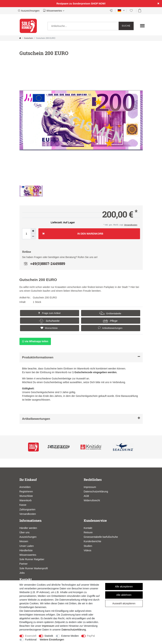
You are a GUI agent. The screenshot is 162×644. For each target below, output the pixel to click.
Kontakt (88, 528)
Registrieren (26, 491)
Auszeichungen (28, 537)
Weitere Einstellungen (52, 640)
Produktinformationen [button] (81, 357)
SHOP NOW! (98, 4)
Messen (24, 541)
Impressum (90, 487)
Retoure (88, 532)
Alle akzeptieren (124, 587)
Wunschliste (49, 328)
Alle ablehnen (124, 595)
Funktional (31, 640)
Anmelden (25, 487)
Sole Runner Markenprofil (34, 568)
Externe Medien (70, 636)
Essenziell (31, 636)
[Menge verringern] (33, 236)
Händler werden (28, 528)
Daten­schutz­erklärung (74, 630)
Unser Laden (27, 546)
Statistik (49, 636)
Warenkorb (26, 500)
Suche (126, 26)
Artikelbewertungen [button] (110, 328)
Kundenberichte (93, 541)
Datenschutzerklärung (96, 491)
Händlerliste (26, 550)
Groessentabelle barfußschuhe (101, 537)
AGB (86, 496)
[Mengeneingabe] (26, 234)
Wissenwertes (54, 10)
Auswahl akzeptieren (124, 603)
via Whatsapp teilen (35, 341)
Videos (88, 550)
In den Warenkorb (73, 234)
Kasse (23, 505)
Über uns (25, 532)
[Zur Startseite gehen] (20, 38)
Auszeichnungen (29, 10)
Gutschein (29, 38)
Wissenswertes (28, 555)
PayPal (91, 636)
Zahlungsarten (28, 509)
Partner (24, 564)
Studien (88, 546)
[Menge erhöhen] (33, 231)
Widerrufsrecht (92, 500)
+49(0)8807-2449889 (44, 264)
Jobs (22, 573)
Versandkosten (131, 225)
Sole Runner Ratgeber (32, 559)
